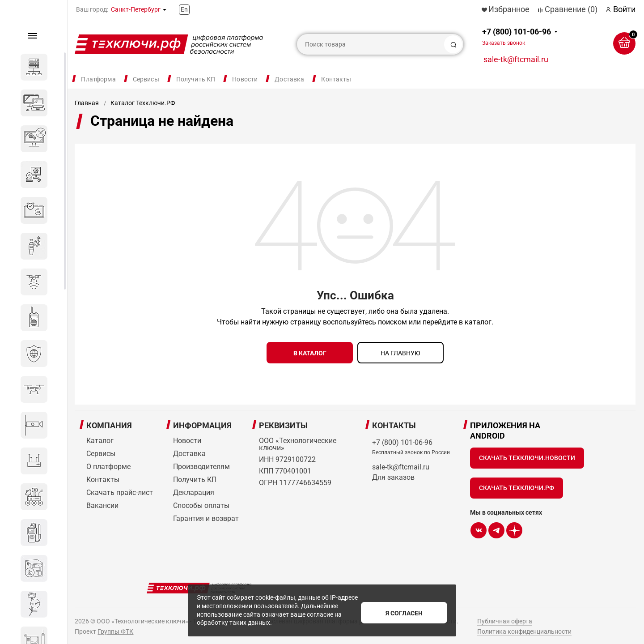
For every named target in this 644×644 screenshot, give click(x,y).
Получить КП (196, 79)
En (184, 9)
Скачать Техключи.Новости (527, 454)
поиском (392, 322)
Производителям (201, 463)
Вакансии (102, 501)
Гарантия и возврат (206, 514)
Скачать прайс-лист (120, 488)
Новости (245, 79)
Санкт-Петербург (136, 9)
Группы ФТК (115, 627)
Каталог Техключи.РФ (143, 103)
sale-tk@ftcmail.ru (516, 59)
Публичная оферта (505, 617)
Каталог (100, 437)
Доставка (289, 79)
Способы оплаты (201, 501)
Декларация (194, 488)
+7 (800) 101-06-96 (517, 36)
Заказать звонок (504, 43)
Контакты (336, 79)
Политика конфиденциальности (524, 627)
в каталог (310, 353)
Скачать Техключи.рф (517, 484)
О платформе (108, 463)
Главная (87, 103)
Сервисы (146, 79)
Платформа (98, 79)
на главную (400, 353)
